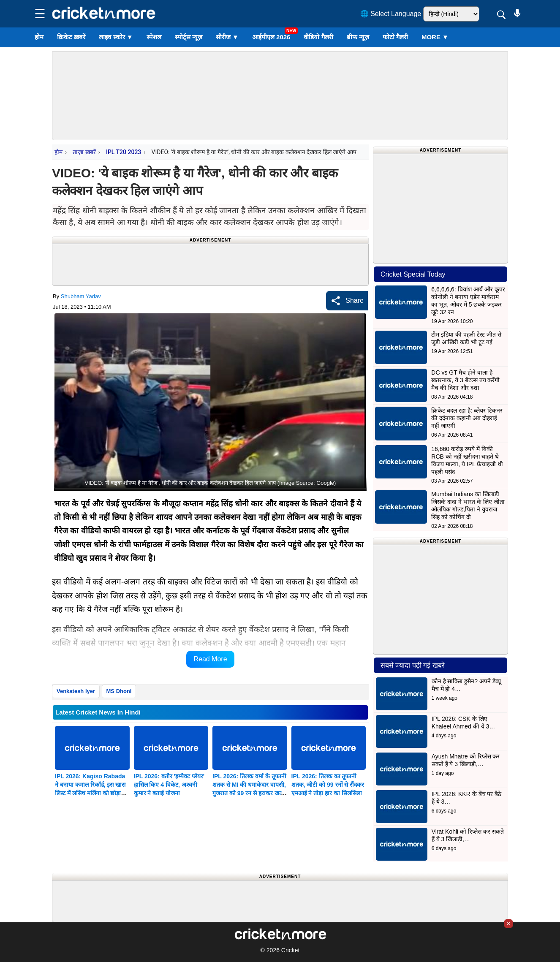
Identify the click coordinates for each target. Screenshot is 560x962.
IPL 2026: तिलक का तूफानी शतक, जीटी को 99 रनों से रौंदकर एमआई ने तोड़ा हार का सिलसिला (328, 785)
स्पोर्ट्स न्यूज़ (189, 37)
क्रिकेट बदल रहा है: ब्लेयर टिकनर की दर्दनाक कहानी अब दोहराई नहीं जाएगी (467, 418)
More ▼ (435, 37)
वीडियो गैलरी (318, 37)
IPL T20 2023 (124, 152)
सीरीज (227, 37)
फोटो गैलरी (395, 37)
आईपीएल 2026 (271, 37)
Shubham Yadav (81, 296)
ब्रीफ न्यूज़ (358, 37)
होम (39, 37)
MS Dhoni (119, 691)
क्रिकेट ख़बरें (71, 37)
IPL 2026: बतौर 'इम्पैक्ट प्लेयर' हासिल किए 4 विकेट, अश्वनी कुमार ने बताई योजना (169, 785)
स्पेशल (154, 37)
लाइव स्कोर (116, 37)
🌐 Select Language (391, 14)
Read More (210, 659)
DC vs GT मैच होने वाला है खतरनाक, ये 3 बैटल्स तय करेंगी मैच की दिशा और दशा (465, 380)
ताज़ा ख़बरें (84, 152)
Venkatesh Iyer (76, 691)
